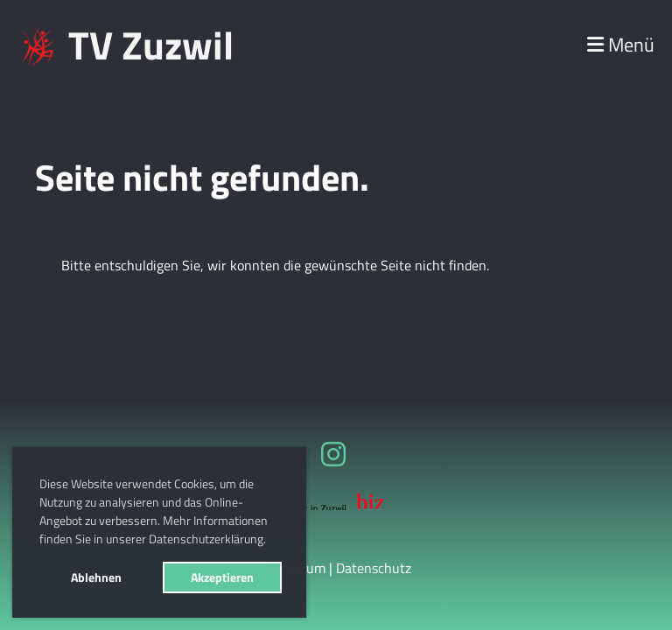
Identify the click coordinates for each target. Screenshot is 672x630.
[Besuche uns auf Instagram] (333, 454)
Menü (621, 45)
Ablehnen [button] (96, 577)
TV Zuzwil (151, 45)
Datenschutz (374, 568)
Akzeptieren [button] (222, 577)
